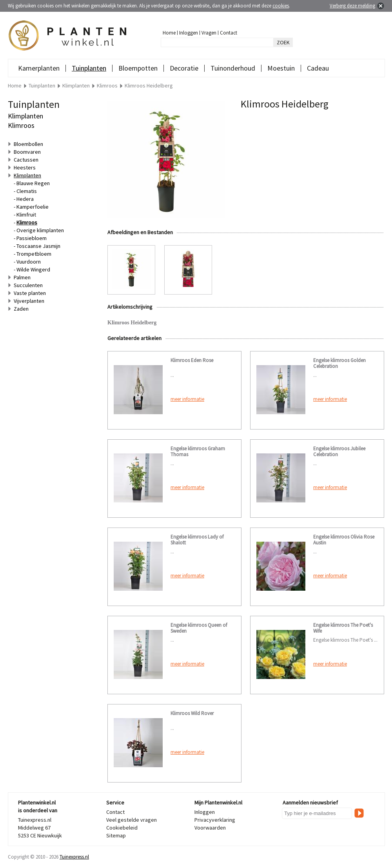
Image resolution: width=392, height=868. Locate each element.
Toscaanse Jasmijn (38, 246)
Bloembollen (28, 144)
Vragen (209, 33)
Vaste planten (30, 293)
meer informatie (187, 399)
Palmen (22, 277)
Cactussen (26, 160)
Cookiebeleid (122, 828)
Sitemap (116, 835)
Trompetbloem (34, 254)
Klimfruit (26, 215)
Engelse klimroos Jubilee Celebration (339, 451)
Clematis (27, 191)
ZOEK (283, 42)
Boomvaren (27, 152)
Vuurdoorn (29, 262)
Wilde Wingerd (33, 269)
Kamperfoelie (33, 207)
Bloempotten (138, 68)
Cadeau (318, 68)
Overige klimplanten (40, 230)
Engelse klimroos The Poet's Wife (343, 628)
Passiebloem (32, 238)
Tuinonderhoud (233, 68)
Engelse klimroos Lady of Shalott (197, 540)
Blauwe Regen (33, 183)
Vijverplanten (29, 301)
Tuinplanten (89, 68)
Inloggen (189, 33)
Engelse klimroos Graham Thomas (198, 451)
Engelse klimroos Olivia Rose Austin (344, 540)
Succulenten (28, 285)
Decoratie (184, 68)
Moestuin (281, 68)
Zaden (21, 309)
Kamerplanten (39, 68)
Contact (229, 33)
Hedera (25, 199)
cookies (281, 6)
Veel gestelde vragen (132, 820)
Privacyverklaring (215, 820)
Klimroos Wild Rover (192, 713)
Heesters (25, 167)
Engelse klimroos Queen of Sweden (199, 628)
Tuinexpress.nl (74, 857)
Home (169, 33)
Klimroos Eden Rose (192, 360)
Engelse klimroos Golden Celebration (339, 363)
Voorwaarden (210, 828)
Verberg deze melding (352, 6)
